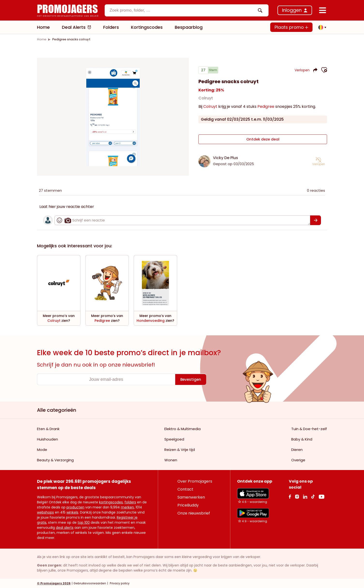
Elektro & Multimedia (182, 429)
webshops (45, 512)
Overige (298, 460)
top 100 (84, 522)
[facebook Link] (290, 496)
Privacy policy (119, 583)
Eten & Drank (48, 429)
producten (75, 507)
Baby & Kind (302, 439)
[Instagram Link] (297, 496)
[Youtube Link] (321, 496)
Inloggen (292, 10)
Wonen (171, 460)
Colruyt (206, 100)
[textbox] (182, 10)
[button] (321, 27)
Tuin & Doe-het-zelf (309, 429)
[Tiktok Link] (313, 496)
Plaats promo (291, 27)
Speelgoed (174, 439)
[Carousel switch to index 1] (113, 160)
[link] (42, 39)
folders (130, 502)
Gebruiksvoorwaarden (90, 583)
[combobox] (187, 10)
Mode (42, 450)
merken (127, 507)
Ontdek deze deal (263, 140)
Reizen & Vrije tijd (180, 450)
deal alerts (65, 528)
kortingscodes (111, 502)
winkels (72, 512)
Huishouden (47, 439)
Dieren (297, 450)
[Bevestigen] (316, 220)
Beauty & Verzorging (55, 460)
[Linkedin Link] (305, 496)
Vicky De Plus (226, 158)
